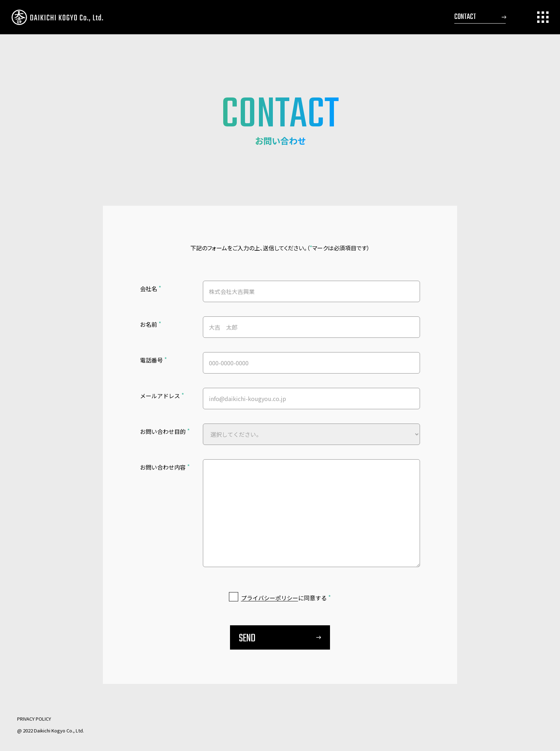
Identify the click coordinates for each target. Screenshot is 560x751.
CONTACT (465, 17)
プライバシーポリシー (270, 599)
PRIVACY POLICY (34, 719)
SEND (247, 639)
